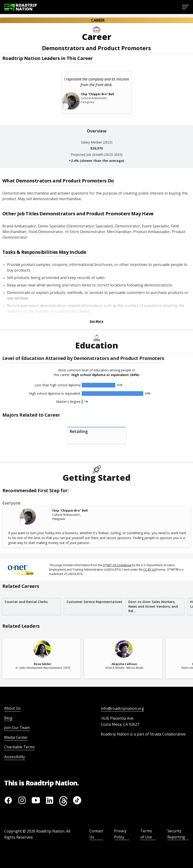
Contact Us (96, 834)
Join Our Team (17, 728)
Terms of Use (146, 834)
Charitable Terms (19, 747)
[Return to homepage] (21, 7)
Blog (8, 718)
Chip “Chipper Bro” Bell (70, 510)
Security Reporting (176, 834)
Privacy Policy (120, 834)
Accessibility (15, 757)
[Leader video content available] (28, 516)
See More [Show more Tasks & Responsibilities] (96, 321)
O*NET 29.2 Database (117, 565)
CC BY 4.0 (150, 570)
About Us (12, 708)
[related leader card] (41, 658)
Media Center (16, 737)
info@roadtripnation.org (122, 708)
